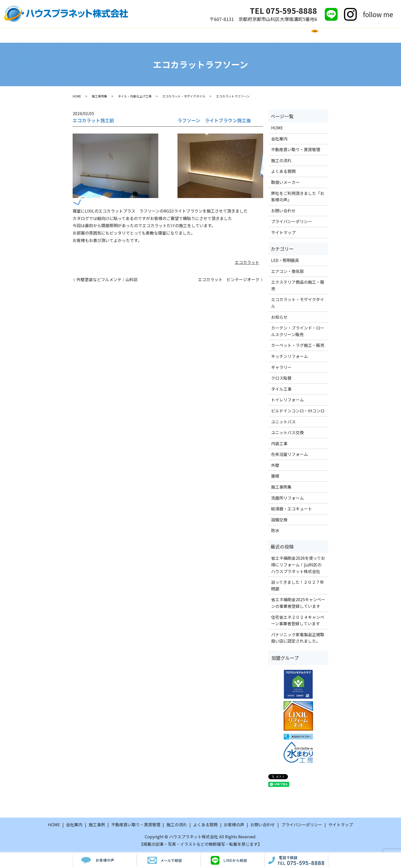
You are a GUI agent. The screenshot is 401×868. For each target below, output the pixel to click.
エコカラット (247, 263)
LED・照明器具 (285, 261)
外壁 (275, 466)
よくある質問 (195, 35)
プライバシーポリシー (292, 222)
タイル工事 (281, 389)
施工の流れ (163, 35)
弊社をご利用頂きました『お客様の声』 (298, 197)
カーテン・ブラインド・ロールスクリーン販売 (298, 332)
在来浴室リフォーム (289, 455)
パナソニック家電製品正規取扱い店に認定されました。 (298, 639)
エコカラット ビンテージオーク (229, 280)
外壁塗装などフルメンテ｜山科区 (107, 280)
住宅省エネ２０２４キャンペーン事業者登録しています (298, 621)
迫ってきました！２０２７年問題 (298, 586)
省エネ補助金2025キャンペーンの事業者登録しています (298, 603)
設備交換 (279, 520)
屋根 (275, 477)
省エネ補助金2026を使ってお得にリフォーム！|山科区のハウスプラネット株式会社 (298, 565)
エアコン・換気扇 (287, 272)
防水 (275, 531)
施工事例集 (99, 97)
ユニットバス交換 (287, 433)
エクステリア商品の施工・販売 (298, 286)
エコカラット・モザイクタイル (184, 97)
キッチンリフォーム (289, 357)
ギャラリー (281, 368)
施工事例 (135, 35)
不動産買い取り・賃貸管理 (296, 150)
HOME (86, 35)
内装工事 (279, 444)
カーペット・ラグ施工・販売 (298, 346)
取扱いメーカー (233, 35)
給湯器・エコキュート (292, 509)
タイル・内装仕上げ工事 (135, 97)
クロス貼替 (281, 379)
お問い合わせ (300, 35)
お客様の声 (268, 35)
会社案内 (109, 35)
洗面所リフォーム (287, 498)
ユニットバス (283, 422)
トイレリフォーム (287, 400)
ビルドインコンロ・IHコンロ (298, 411)
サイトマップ (283, 233)
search (324, 38)
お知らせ (279, 317)
